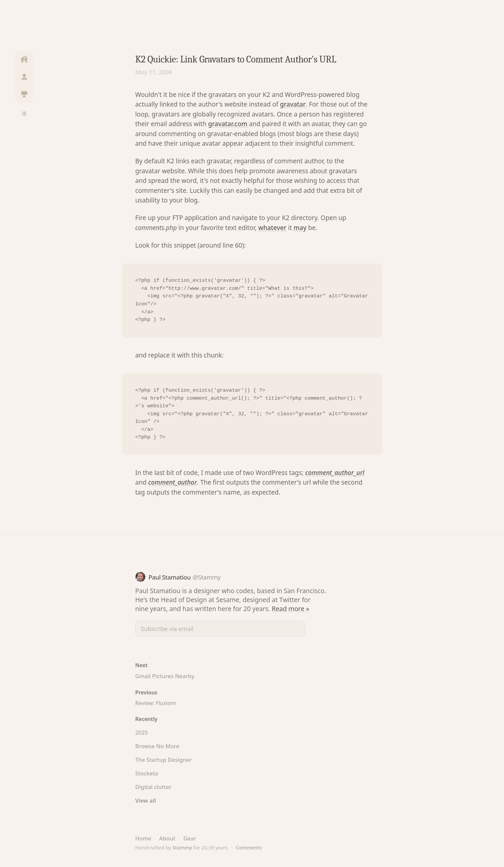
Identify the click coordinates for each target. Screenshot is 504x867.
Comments (249, 847)
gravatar (293, 104)
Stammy (182, 847)
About (167, 838)
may (300, 228)
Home (143, 838)
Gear (190, 838)
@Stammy (206, 577)
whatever (272, 228)
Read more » (290, 609)
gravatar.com (228, 124)
